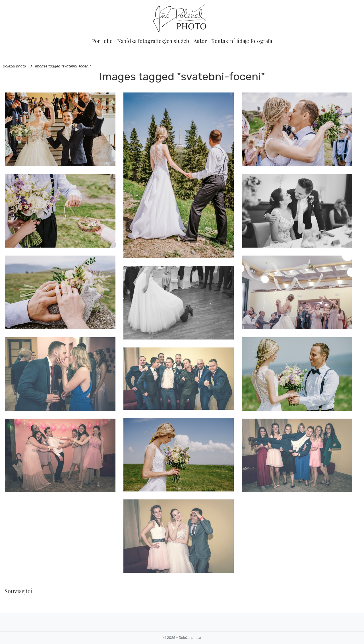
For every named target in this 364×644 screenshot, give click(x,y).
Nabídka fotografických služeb (153, 41)
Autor (200, 41)
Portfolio (102, 41)
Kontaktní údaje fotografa (242, 41)
